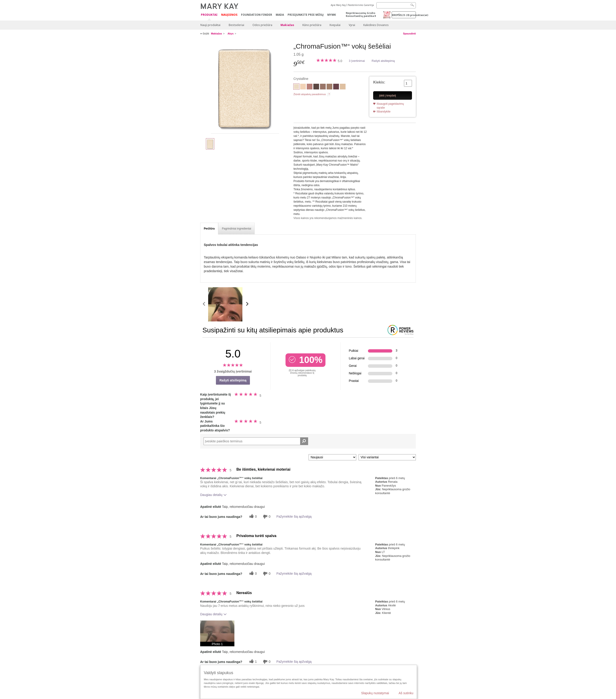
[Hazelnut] (329, 87)
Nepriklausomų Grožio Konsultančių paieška (360, 14)
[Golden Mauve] (323, 87)
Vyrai (352, 25)
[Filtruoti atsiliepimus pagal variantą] (387, 457)
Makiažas (287, 25)
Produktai (209, 15)
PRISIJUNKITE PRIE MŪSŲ (306, 15)
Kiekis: (379, 82)
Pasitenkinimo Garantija (361, 5)
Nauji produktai (210, 25)
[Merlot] (336, 87)
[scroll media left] (204, 304)
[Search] (396, 5)
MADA (280, 15)
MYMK (332, 15)
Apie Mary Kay (338, 5)
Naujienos (229, 15)
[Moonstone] (343, 87)
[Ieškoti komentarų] (304, 441)
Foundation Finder (257, 15)
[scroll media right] (247, 304)
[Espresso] (316, 87)
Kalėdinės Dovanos (376, 25)
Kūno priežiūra (312, 25)
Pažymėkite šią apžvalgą (294, 516)
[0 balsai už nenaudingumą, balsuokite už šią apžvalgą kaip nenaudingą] (266, 517)
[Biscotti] (303, 87)
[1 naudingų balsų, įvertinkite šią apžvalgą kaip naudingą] (252, 662)
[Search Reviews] (256, 441)
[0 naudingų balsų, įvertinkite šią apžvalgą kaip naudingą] (252, 517)
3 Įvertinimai (357, 61)
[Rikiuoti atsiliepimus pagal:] (332, 457)
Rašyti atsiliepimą (383, 61)
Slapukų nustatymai (375, 693)
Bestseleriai (236, 25)
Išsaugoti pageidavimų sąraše (390, 106)
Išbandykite (384, 112)
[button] (217, 633)
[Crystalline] (245, 88)
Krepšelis (404, 15)
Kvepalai (335, 25)
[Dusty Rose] (310, 87)
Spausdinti (409, 34)
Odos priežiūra (262, 25)
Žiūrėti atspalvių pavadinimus (310, 94)
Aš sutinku (406, 693)
